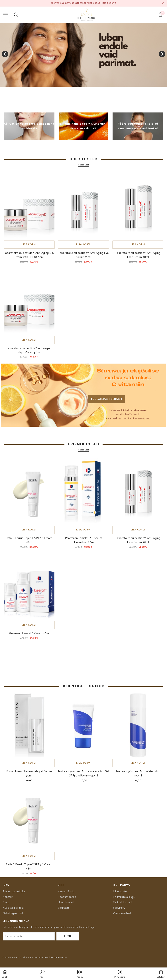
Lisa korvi (29, 245)
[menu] (5, 15)
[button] (42, 974)
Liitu (68, 936)
